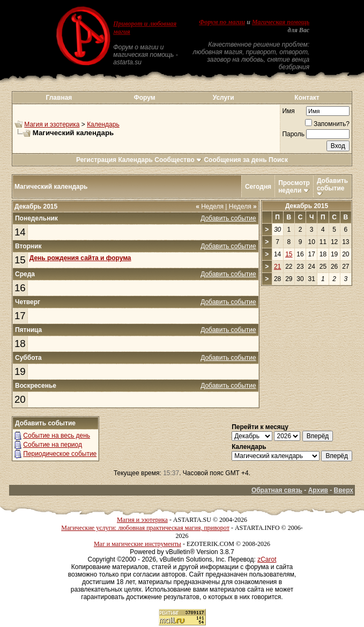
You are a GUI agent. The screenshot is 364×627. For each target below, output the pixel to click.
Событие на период (53, 445)
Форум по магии (222, 22)
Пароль (293, 134)
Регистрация (96, 160)
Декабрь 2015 (307, 206)
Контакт (307, 98)
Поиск (278, 160)
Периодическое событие (60, 454)
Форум (145, 98)
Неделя (210, 206)
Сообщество (178, 160)
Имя (288, 111)
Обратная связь (277, 490)
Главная (59, 98)
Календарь (103, 124)
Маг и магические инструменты (138, 544)
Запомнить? (327, 124)
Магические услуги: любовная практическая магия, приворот (145, 528)
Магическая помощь (281, 22)
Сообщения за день (235, 160)
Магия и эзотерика (52, 124)
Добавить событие (332, 185)
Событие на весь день (57, 436)
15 (20, 260)
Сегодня (258, 187)
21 (277, 267)
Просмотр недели (294, 187)
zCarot (267, 559)
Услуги (224, 98)
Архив (318, 490)
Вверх (344, 490)
